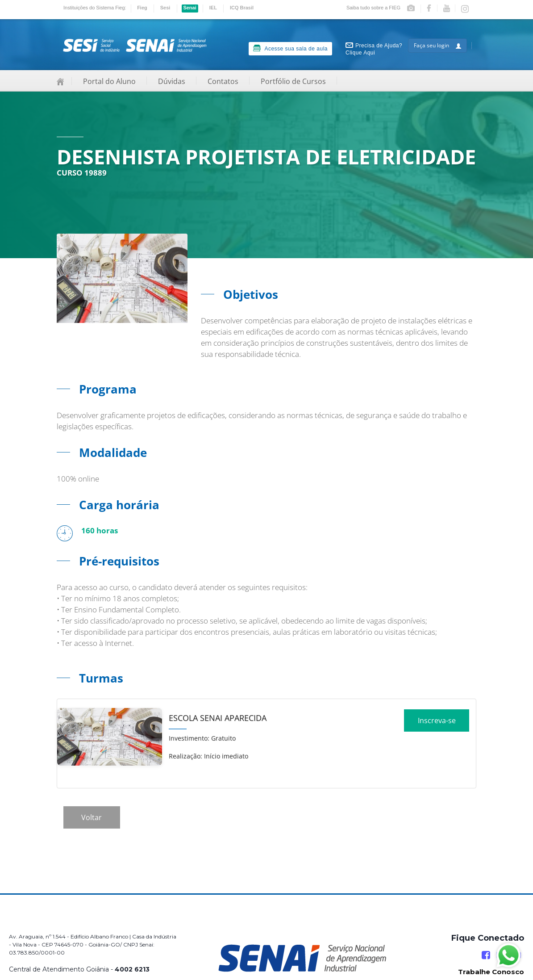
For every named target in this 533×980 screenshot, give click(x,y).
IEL (213, 8)
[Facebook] (486, 955)
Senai (189, 8)
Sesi (165, 8)
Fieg (142, 8)
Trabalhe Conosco (491, 972)
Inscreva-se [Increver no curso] (437, 724)
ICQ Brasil (242, 8)
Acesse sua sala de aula (290, 48)
